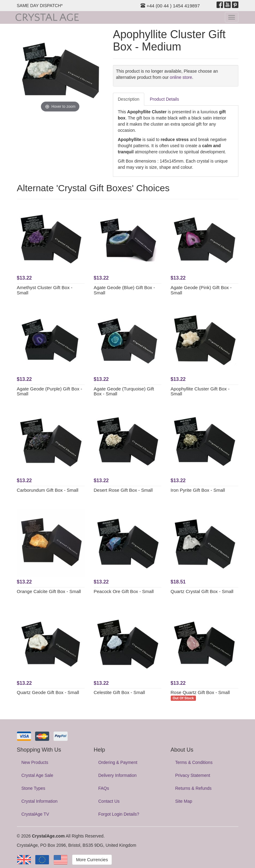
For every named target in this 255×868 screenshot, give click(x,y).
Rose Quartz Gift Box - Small (200, 692)
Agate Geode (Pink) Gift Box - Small (201, 290)
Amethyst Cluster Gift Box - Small (45, 290)
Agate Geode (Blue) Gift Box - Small (124, 290)
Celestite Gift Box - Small (120, 692)
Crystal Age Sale (38, 775)
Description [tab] (129, 99)
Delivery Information (118, 775)
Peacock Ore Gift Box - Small (124, 591)
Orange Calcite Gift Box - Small (49, 591)
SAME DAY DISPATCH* (40, 6)
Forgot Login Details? (119, 814)
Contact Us (109, 801)
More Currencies (92, 860)
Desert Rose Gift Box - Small (123, 490)
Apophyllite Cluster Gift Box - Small (200, 391)
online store (181, 77)
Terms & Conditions (194, 762)
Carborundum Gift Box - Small (48, 490)
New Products (35, 762)
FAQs (104, 788)
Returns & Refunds (193, 788)
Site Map (184, 801)
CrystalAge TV (35, 814)
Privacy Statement (193, 775)
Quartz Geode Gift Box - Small (48, 692)
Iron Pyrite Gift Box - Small (198, 490)
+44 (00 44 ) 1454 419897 (170, 6)
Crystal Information (40, 801)
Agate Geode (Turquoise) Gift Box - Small (124, 391)
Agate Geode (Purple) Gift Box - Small (50, 391)
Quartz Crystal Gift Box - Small (202, 591)
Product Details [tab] (164, 99)
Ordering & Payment (118, 762)
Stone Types (34, 788)
